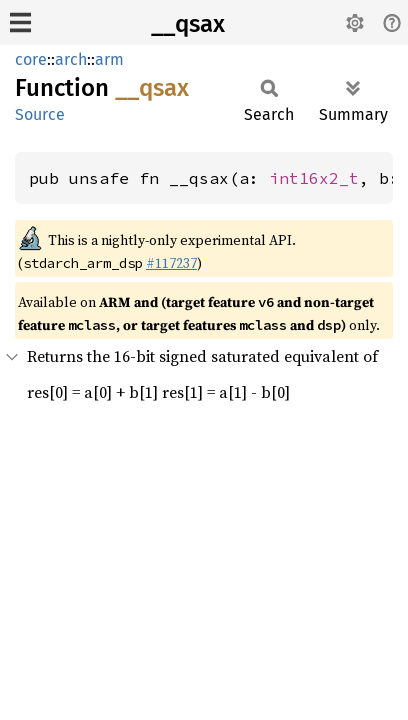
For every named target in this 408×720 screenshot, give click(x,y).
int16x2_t (314, 178)
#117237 (171, 263)
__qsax (188, 24)
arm (109, 59)
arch (71, 59)
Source (40, 114)
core (31, 59)
